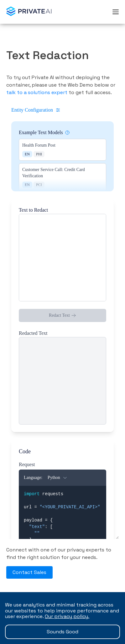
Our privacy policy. (67, 616)
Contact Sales (29, 572)
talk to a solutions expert (37, 92)
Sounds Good (62, 632)
